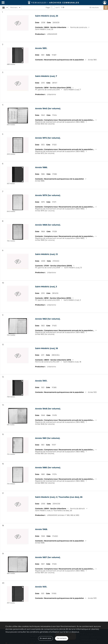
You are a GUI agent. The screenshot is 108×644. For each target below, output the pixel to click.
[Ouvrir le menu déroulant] (3, 3)
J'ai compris (62, 638)
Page (48, 7)
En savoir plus (45, 638)
